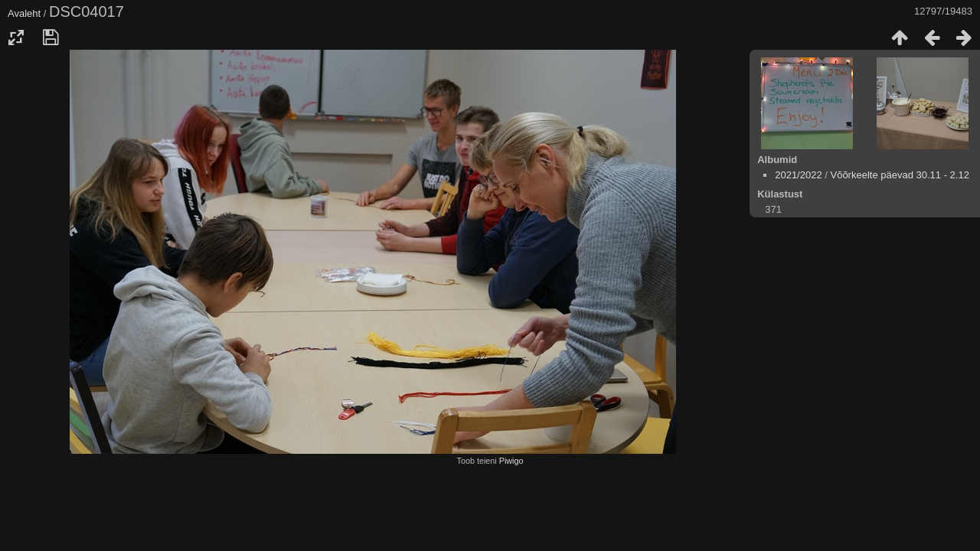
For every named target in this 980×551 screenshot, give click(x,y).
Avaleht (24, 13)
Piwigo (511, 461)
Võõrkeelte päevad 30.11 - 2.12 (899, 175)
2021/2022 (798, 175)
